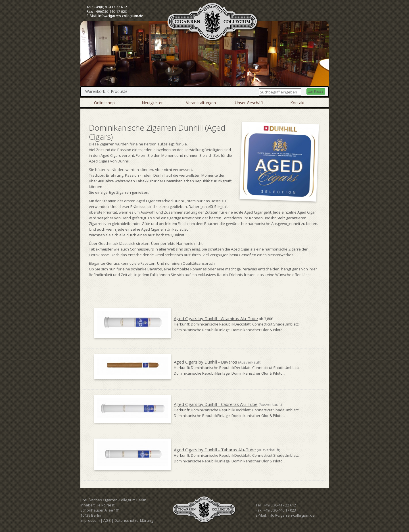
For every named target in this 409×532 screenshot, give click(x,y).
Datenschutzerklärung (134, 520)
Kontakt (298, 103)
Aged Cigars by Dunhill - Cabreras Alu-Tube (216, 404)
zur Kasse (316, 91)
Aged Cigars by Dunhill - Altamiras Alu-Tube (216, 318)
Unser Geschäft (249, 103)
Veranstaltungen (201, 103)
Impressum (90, 520)
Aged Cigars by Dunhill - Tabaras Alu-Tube (215, 450)
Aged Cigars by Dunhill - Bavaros (205, 362)
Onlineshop (104, 103)
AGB (107, 520)
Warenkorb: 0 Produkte (106, 91)
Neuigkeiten (153, 103)
